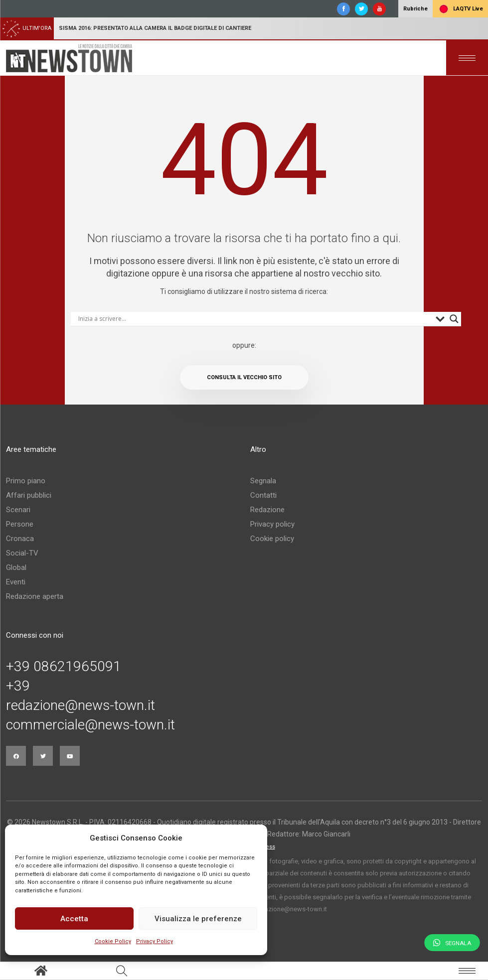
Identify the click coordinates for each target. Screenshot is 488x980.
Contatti (263, 495)
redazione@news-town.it (81, 705)
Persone (20, 524)
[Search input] (254, 319)
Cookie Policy (113, 941)
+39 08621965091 (64, 667)
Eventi (16, 582)
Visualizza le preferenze (198, 919)
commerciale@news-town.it (90, 725)
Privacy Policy (155, 941)
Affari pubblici (29, 495)
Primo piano (26, 481)
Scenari (18, 510)
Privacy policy (272, 524)
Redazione (267, 510)
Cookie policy (272, 539)
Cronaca (20, 539)
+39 (18, 686)
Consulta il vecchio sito (244, 377)
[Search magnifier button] (454, 319)
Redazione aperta (35, 596)
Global (16, 567)
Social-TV (22, 553)
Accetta (74, 919)
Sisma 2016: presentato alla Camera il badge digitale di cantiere (155, 28)
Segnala (263, 481)
